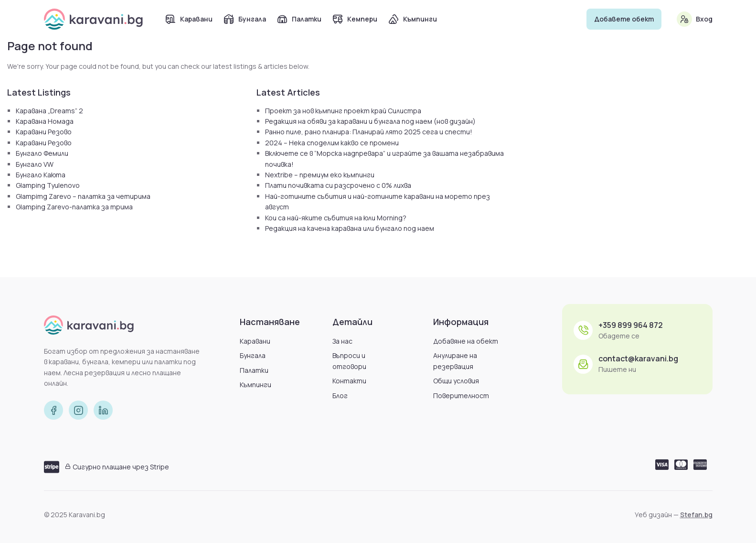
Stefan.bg (696, 515)
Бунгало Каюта (41, 175)
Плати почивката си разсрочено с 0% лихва (338, 185)
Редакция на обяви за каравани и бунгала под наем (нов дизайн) (370, 121)
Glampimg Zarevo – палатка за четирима (83, 196)
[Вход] (684, 19)
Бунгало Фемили (42, 153)
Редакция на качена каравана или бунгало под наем (350, 228)
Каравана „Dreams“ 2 (49, 111)
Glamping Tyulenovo (48, 185)
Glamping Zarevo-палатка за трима (74, 207)
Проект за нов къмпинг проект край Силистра (343, 111)
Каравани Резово (44, 132)
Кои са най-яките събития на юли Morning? (336, 218)
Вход (704, 19)
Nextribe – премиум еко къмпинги (320, 175)
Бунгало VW (35, 164)
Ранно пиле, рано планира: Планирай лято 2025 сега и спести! (369, 132)
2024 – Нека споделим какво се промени (332, 143)
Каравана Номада (45, 121)
